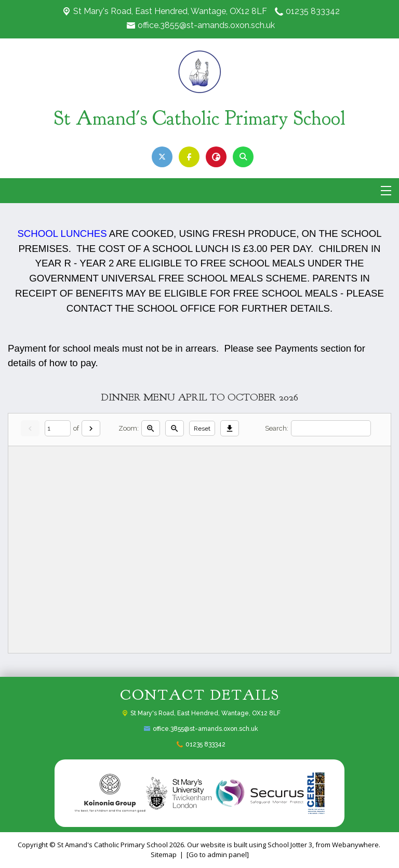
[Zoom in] (151, 428)
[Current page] (58, 428)
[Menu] (386, 191)
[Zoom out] (175, 428)
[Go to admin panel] (218, 854)
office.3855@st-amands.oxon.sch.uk (206, 25)
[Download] (230, 428)
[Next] (91, 428)
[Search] (331, 428)
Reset (202, 429)
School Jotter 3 (290, 845)
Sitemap (164, 854)
